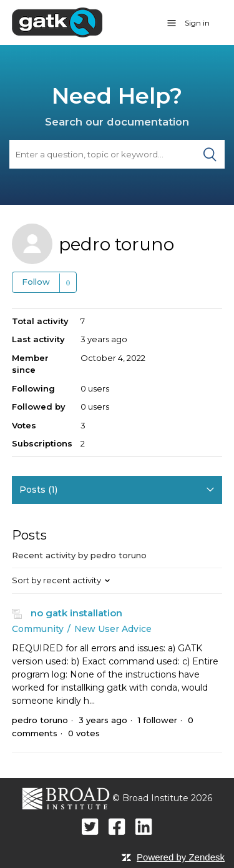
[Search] (117, 154)
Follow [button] (36, 282)
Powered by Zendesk (181, 857)
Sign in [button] (197, 23)
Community (38, 629)
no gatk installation (76, 613)
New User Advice (113, 629)
